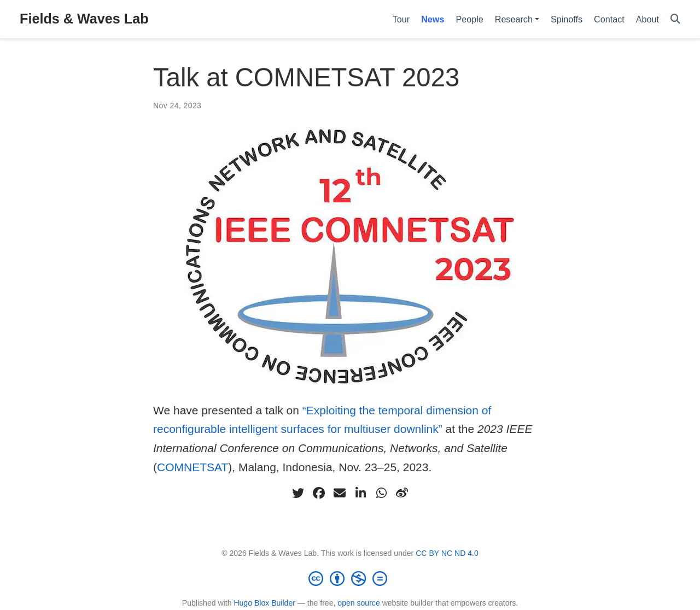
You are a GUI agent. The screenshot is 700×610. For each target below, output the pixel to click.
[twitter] (298, 493)
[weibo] (402, 493)
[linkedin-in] (360, 493)
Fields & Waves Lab (84, 19)
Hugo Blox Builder (264, 603)
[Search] (675, 19)
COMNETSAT (192, 467)
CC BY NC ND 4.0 (447, 553)
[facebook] (319, 493)
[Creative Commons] (350, 578)
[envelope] (340, 493)
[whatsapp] (381, 493)
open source (358, 603)
